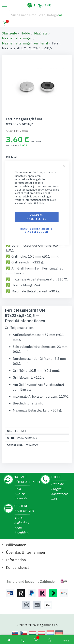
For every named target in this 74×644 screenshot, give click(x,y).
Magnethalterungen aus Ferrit (25, 43)
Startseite (9, 33)
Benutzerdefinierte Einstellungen (36, 230)
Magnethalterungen (17, 38)
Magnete (41, 33)
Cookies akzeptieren (37, 217)
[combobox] (37, 15)
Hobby (26, 33)
